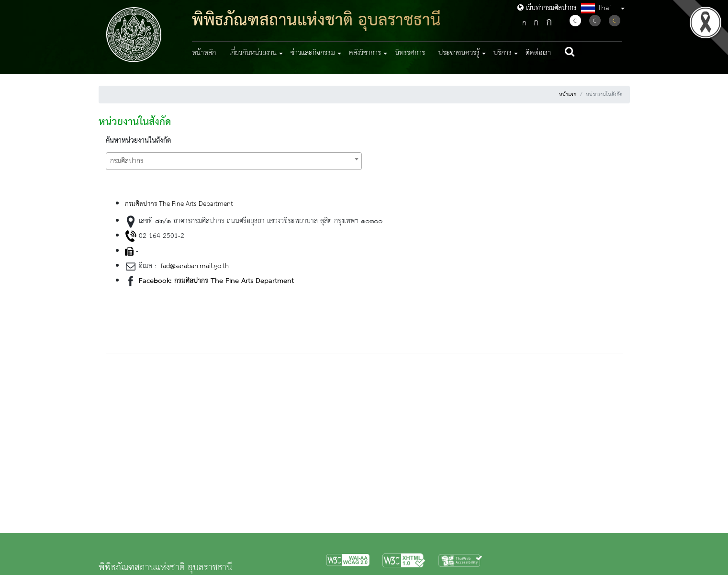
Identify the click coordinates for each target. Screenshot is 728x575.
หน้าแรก (568, 95)
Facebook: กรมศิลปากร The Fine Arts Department (216, 281)
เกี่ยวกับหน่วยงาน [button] (253, 53)
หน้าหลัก (204, 53)
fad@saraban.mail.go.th (194, 266)
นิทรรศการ (410, 53)
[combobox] (234, 161)
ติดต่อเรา (538, 53)
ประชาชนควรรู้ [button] (459, 53)
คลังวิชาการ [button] (365, 53)
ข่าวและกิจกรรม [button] (313, 53)
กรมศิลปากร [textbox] (127, 161)
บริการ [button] (503, 53)
